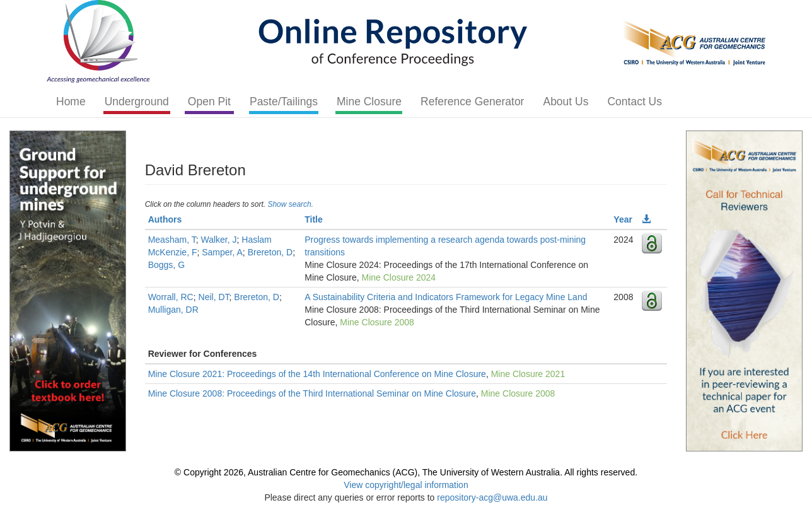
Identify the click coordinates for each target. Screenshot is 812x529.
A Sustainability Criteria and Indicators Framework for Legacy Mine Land (446, 297)
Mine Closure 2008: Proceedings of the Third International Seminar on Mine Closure (312, 393)
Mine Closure (369, 102)
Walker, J (218, 240)
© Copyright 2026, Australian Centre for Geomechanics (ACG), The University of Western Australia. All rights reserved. (406, 472)
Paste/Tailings (284, 102)
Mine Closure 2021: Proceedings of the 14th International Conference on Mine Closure (317, 374)
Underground (137, 102)
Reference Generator (472, 102)
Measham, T (172, 240)
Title (314, 219)
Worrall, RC (171, 297)
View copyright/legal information (406, 485)
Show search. (290, 204)
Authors (165, 219)
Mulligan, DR (173, 310)
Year (623, 219)
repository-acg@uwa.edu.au (492, 497)
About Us (565, 102)
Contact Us (635, 102)
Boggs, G (166, 265)
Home (71, 102)
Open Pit (209, 102)
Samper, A (222, 252)
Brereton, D (270, 252)
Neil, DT (214, 297)
